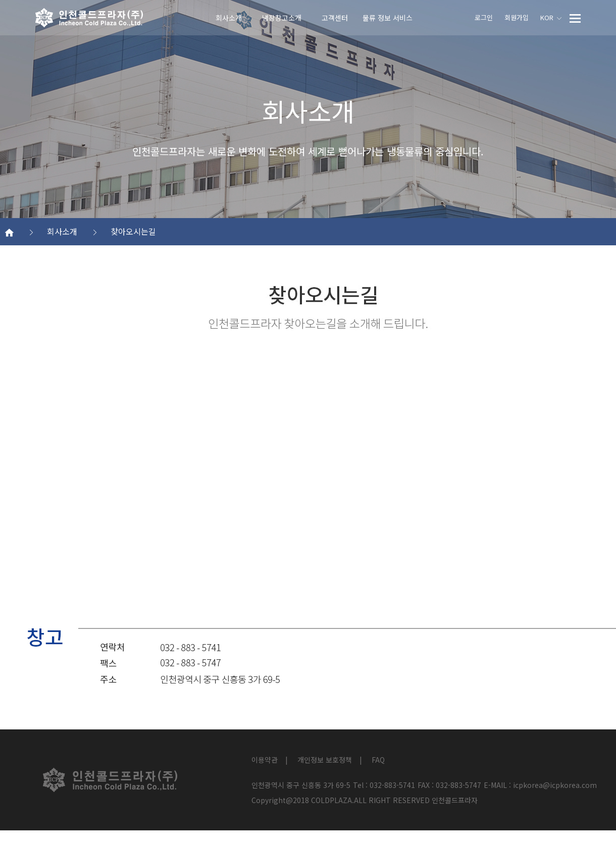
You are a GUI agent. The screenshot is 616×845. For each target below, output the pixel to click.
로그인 (484, 17)
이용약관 (265, 760)
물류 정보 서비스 (388, 18)
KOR (551, 17)
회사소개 (229, 18)
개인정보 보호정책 (325, 760)
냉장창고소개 (282, 18)
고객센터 (335, 18)
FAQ (378, 760)
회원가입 (517, 17)
